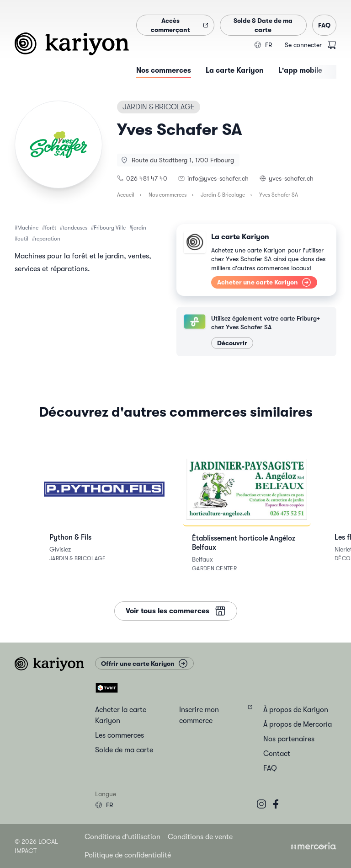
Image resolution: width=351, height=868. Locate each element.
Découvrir (232, 343)
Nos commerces (168, 195)
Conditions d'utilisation (122, 837)
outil (23, 239)
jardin (139, 228)
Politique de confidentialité (128, 855)
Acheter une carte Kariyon (264, 282)
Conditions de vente (200, 837)
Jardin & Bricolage (223, 195)
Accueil (126, 195)
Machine (28, 228)
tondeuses (75, 228)
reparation (48, 239)
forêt (51, 228)
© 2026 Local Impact (36, 846)
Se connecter (303, 45)
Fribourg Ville (110, 228)
